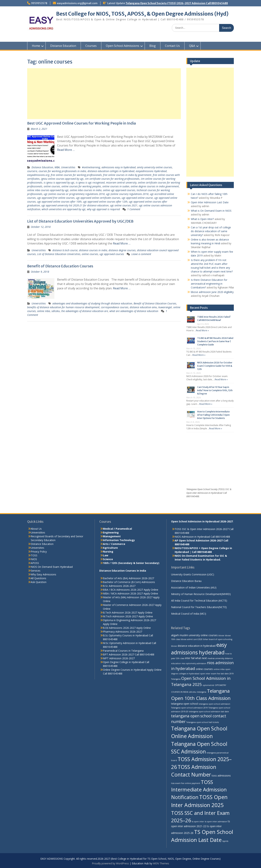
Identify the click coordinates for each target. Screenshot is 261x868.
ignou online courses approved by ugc (62, 179)
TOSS (34, 555)
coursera (32, 171)
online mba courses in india (86, 190)
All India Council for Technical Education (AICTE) (199, 601)
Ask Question (39, 582)
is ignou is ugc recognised (90, 183)
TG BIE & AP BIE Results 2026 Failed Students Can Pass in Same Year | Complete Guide (215, 341)
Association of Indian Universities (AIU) (194, 587)
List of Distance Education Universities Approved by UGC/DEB (80, 221)
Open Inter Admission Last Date (210, 202)
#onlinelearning (91, 167)
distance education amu (143, 307)
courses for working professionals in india (62, 171)
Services (36, 571)
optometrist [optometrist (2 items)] (208, 685)
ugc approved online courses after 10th (59, 202)
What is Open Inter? (202, 219)
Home (36, 46)
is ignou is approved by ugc (59, 183)
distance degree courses (122, 250)
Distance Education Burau (186, 581)
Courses (91, 46)
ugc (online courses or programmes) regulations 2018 (74, 194)
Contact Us (172, 46)
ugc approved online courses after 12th (105, 202)
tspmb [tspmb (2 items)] (225, 841)
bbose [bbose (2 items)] (221, 635)
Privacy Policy (39, 552)
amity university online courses (155, 167)
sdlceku (56, 311)
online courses (52, 186)
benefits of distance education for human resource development (63, 307)
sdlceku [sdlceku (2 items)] (193, 692)
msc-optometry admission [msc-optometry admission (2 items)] (194, 663)
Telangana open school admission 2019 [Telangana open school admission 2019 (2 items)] (189, 708)
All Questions (39, 578)
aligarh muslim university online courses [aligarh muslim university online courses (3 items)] (194, 635)
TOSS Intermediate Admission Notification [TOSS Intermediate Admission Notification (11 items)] (199, 790)
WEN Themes (161, 863)
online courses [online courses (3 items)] (204, 669)
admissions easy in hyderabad (119, 167)
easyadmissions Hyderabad (151, 171)
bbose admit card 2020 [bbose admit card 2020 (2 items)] (192, 639)
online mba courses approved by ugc (48, 190)
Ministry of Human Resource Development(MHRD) (201, 594)
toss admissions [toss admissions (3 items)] (221, 776)
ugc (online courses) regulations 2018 (127, 194)
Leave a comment (141, 254)
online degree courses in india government (155, 186)
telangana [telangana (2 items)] (202, 692)
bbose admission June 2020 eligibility (212, 292)
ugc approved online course (137, 198)
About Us (36, 529)
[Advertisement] (104, 94)
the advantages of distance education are (85, 311)
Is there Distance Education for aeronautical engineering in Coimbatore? (209, 284)
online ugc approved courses (119, 190)
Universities (38, 548)
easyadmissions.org (38, 175)
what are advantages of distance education (134, 311)
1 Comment (134, 209)
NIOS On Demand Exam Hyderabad (52, 567)
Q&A (192, 46)
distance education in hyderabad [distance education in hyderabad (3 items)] (197, 646)
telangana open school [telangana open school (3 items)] (185, 704)
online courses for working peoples (81, 186)
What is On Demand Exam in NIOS (211, 211)
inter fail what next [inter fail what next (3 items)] (196, 658)
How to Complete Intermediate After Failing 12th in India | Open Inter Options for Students (213, 415)
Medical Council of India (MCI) (189, 614)
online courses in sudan (116, 186)
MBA (57, 167)
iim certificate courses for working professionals (112, 179)
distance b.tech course (65, 250)
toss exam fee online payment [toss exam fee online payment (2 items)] (186, 783)
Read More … (66, 150)
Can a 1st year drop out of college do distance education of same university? (211, 231)
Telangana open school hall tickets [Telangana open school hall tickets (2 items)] (203, 722)
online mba (44, 311)
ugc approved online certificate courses (98, 198)
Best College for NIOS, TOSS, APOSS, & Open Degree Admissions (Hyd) (142, 14)
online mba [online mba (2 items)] (219, 669)
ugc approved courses (112, 254)
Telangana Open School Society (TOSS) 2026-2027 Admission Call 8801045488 (177, 3)
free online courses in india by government (127, 175)
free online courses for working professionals (76, 175)
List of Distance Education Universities (59, 254)
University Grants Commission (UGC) (193, 574)
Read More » (202, 330)
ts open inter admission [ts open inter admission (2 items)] (216, 822)
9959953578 (39, 3)
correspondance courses (115, 307)
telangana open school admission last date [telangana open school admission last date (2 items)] (209, 712)
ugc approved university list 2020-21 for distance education (75, 205)
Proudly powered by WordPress (110, 863)
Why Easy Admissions (43, 574)
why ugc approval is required (103, 209)
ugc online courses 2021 (124, 205)
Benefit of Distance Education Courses (60, 266)
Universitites (68, 167)
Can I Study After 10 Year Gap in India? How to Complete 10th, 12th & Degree (215, 390)
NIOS (34, 559)
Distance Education (63, 46)
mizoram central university (121, 183)
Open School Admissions (123, 46)
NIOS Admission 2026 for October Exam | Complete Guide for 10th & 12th (215, 366)
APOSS (35, 563)
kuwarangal (165, 307)
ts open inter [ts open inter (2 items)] (198, 822)
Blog (153, 46)
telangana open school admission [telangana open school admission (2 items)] (214, 704)
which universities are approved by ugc (64, 209)
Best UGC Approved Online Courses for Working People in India (82, 123)
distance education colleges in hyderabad (111, 171)
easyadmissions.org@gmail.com (77, 3)
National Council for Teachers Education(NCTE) (199, 607)
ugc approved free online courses (56, 198)
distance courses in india (93, 250)
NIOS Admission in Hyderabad (192, 537)
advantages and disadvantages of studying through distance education (92, 303)
